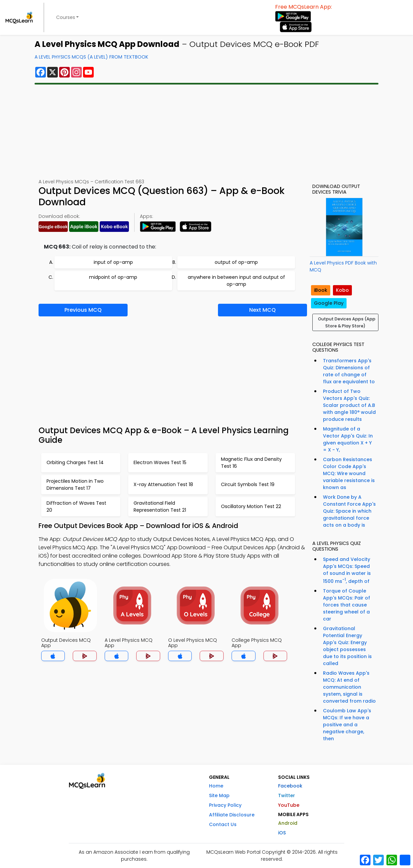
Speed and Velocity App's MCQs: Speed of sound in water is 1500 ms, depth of (347, 570)
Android (288, 823)
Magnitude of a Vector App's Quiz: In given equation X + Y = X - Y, (348, 439)
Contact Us (223, 824)
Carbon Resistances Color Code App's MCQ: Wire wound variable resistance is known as (349, 473)
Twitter (287, 795)
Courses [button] (66, 17)
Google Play (329, 303)
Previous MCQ (83, 310)
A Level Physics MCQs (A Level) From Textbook (91, 57)
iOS (282, 833)
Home (216, 786)
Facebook (290, 786)
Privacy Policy (225, 805)
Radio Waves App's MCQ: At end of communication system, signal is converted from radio (349, 687)
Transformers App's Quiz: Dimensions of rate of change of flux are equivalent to (349, 371)
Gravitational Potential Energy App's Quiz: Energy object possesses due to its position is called (347, 646)
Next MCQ (262, 310)
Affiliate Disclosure (232, 815)
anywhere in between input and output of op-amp (236, 281)
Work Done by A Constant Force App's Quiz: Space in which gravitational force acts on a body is (349, 511)
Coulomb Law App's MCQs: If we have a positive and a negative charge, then (347, 725)
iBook (321, 290)
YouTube (289, 805)
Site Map (219, 795)
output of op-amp (236, 262)
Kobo (342, 290)
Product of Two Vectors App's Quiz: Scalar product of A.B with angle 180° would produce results (349, 405)
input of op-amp (113, 262)
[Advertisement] (207, 131)
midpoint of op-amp (113, 277)
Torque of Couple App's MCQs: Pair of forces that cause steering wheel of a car (347, 605)
